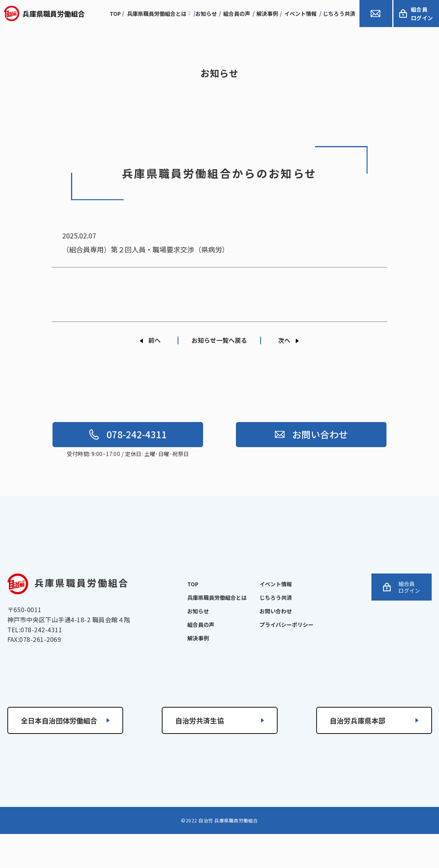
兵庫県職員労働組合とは (159, 14)
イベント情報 (300, 14)
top (115, 14)
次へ (284, 340)
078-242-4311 (128, 434)
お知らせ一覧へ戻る (219, 340)
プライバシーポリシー (286, 625)
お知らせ (206, 14)
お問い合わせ (311, 434)
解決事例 (267, 14)
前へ (154, 340)
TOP (193, 584)
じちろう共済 (339, 14)
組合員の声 (237, 14)
